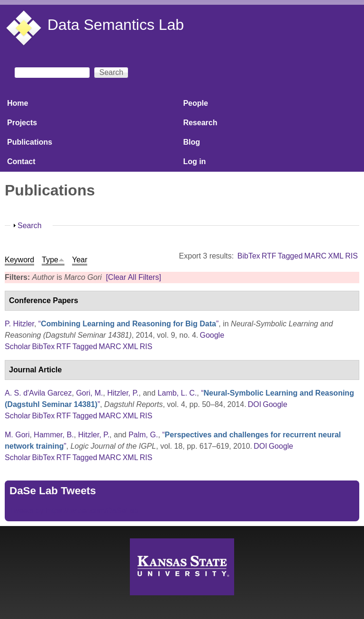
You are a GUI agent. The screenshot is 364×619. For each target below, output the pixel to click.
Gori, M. (89, 393)
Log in (194, 162)
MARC (315, 256)
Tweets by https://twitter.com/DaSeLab (74, 511)
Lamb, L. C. (177, 393)
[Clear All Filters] (133, 277)
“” (128, 324)
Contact (21, 162)
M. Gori (17, 435)
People (195, 103)
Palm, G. (143, 435)
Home (18, 103)
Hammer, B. (54, 435)
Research (200, 123)
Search (30, 226)
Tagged (290, 256)
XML (336, 256)
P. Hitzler (19, 324)
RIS (351, 256)
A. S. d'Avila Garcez (38, 393)
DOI (255, 404)
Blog (191, 142)
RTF (269, 256)
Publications (30, 142)
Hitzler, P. (123, 393)
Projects (22, 123)
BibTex (249, 256)
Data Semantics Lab (116, 25)
